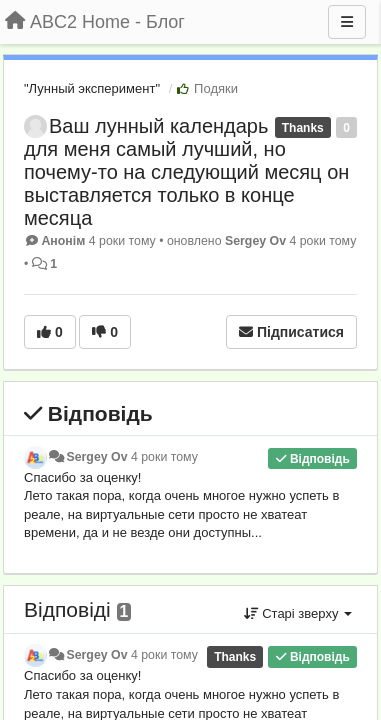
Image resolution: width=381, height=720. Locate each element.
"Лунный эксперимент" (92, 88)
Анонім (63, 241)
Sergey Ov (255, 241)
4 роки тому (164, 457)
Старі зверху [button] (298, 613)
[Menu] (347, 22)
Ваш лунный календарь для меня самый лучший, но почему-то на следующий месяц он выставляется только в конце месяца (186, 172)
